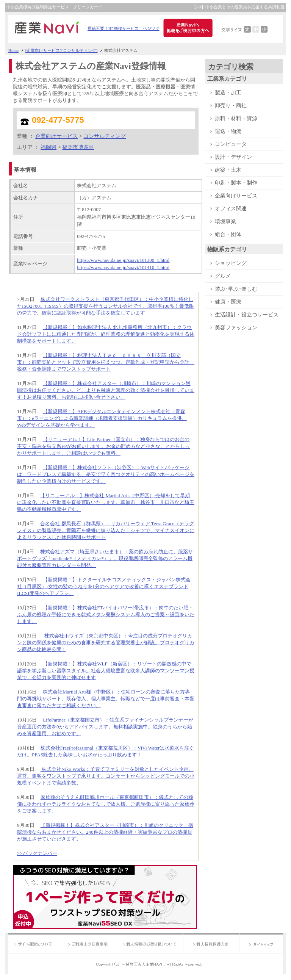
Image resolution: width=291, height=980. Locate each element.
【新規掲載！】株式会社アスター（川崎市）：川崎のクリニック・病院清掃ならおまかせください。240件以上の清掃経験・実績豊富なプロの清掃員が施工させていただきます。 (105, 832)
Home (13, 50)
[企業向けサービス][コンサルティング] (62, 50)
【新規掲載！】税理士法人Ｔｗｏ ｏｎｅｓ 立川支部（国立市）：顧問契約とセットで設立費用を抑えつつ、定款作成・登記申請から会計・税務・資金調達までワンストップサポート (106, 362)
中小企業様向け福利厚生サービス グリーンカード (54, 7)
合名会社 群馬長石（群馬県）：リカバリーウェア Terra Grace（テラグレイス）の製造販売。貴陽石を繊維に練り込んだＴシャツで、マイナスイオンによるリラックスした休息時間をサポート (106, 530)
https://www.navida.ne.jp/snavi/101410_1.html (123, 267)
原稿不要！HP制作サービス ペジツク (124, 29)
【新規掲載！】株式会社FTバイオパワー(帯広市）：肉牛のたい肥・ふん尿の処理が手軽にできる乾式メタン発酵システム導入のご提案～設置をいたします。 (106, 614)
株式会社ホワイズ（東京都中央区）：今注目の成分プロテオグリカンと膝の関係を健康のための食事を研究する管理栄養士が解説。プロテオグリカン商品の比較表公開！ (106, 643)
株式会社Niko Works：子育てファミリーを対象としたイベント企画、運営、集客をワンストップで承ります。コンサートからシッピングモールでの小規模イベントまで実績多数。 (106, 776)
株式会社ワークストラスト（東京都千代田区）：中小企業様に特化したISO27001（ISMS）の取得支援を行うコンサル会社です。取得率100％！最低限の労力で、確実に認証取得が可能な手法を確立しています (106, 306)
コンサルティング (105, 136)
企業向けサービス (56, 136)
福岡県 (48, 147)
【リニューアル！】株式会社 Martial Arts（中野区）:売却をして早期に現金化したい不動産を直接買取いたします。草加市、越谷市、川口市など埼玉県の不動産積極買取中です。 (106, 502)
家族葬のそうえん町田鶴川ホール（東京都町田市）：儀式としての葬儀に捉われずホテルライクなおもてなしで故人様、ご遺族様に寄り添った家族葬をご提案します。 (106, 804)
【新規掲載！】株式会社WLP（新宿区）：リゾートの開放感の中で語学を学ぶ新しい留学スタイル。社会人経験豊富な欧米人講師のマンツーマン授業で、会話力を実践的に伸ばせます (106, 671)
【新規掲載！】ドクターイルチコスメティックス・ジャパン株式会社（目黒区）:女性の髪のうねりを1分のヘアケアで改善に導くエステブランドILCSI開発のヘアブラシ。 (104, 586)
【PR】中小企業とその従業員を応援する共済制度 (238, 7)
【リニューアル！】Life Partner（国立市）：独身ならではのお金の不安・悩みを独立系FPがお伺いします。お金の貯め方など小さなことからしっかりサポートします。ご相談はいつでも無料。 (103, 446)
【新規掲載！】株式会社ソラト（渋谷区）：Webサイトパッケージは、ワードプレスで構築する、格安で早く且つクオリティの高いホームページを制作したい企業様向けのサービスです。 (106, 474)
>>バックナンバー (37, 853)
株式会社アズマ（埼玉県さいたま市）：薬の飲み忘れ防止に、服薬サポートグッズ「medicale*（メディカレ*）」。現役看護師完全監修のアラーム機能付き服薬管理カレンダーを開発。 (105, 558)
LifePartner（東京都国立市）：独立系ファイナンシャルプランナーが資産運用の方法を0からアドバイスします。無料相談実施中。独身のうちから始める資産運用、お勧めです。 (105, 727)
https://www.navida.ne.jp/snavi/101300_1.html (123, 260)
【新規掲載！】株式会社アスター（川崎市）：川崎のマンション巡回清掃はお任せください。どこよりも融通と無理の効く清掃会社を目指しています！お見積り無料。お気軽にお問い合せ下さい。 (106, 390)
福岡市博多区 (78, 147)
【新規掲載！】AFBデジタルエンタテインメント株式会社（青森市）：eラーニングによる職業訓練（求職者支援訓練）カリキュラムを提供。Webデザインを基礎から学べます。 (102, 418)
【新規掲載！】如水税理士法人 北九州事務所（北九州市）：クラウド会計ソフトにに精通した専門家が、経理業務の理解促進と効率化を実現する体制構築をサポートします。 (106, 334)
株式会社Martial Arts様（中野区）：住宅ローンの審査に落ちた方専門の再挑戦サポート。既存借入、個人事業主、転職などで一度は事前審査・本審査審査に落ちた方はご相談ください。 (106, 699)
